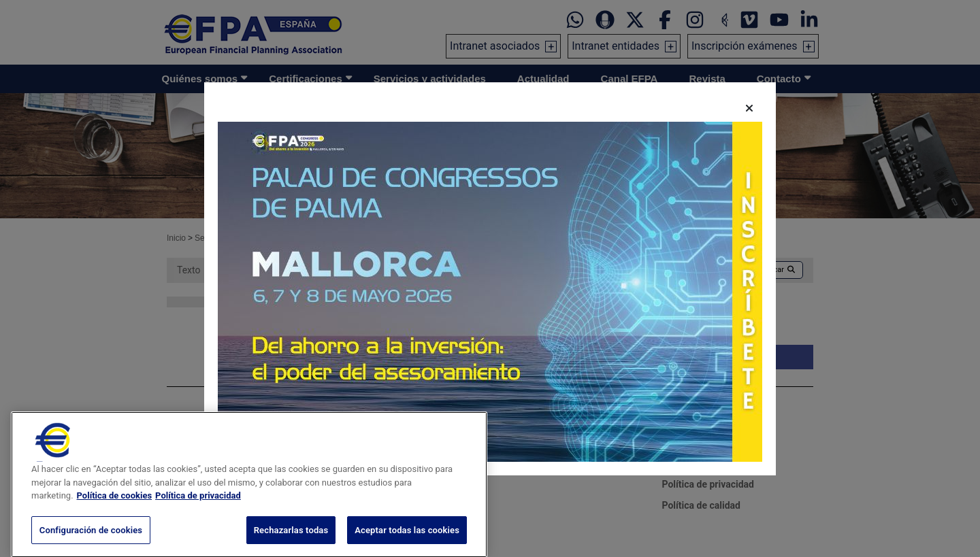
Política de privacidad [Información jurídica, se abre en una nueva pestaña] (198, 522)
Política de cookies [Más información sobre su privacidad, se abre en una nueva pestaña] (115, 522)
